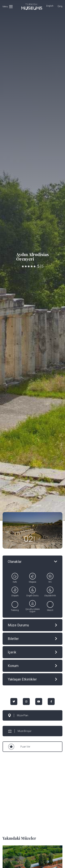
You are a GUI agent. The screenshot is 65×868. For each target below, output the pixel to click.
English (50, 6)
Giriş (60, 6)
